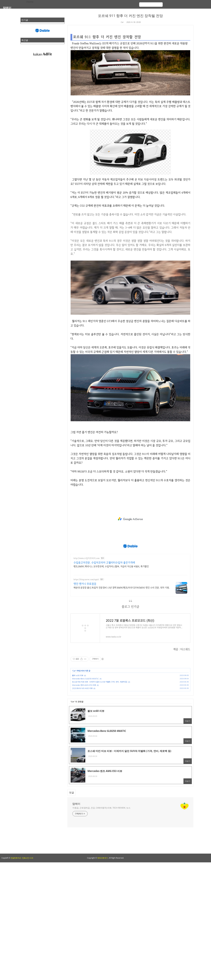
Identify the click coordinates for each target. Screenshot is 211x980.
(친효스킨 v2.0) (27, 858)
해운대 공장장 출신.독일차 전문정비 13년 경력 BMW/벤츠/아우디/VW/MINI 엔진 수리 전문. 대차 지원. (122, 588)
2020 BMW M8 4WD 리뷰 (82, 688)
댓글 (72, 793)
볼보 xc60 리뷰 (78, 676)
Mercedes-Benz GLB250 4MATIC (85, 679)
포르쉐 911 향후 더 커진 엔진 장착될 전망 (130, 16)
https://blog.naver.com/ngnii (86, 579)
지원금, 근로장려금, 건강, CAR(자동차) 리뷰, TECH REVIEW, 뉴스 (101, 808)
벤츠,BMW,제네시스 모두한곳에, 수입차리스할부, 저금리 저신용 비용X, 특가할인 (111, 566)
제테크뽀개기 (103, 858)
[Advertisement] (130, 519)
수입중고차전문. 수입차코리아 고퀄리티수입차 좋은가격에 (104, 562)
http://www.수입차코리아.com (87, 558)
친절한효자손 (16, 858)
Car (122, 22)
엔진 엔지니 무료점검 (85, 584)
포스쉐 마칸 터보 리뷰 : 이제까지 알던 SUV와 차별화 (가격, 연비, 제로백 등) (100, 682)
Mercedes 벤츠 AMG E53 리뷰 (84, 685)
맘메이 (7, 8)
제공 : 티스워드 (182, 649)
